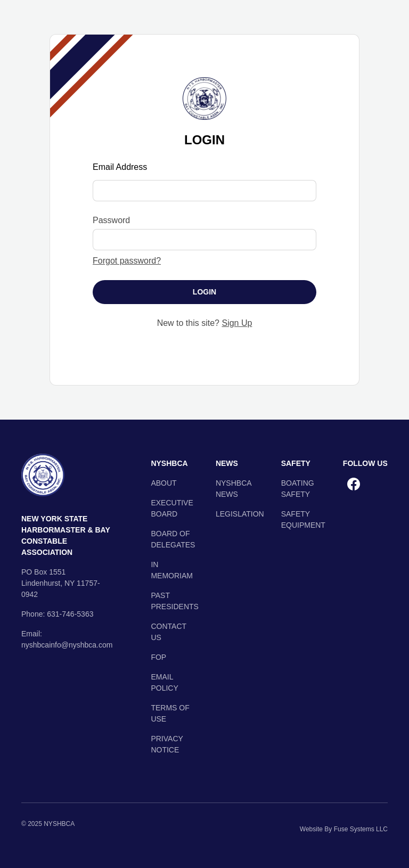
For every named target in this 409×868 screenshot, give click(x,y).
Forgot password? (127, 261)
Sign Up (237, 323)
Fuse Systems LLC (361, 829)
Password (111, 220)
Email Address (120, 167)
